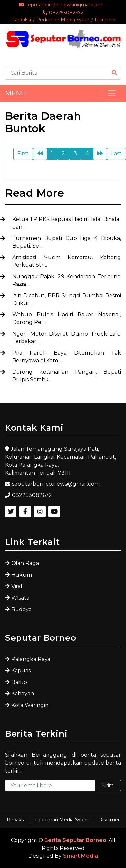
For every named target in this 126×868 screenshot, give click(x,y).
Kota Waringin (30, 705)
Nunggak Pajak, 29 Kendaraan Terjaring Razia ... (67, 280)
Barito (19, 682)
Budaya (21, 609)
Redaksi (22, 20)
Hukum (22, 575)
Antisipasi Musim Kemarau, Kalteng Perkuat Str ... (67, 261)
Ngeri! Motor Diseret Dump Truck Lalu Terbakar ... (67, 338)
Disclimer (105, 20)
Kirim (108, 785)
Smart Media (80, 856)
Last (116, 154)
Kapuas (21, 671)
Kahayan (23, 694)
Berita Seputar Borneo (75, 840)
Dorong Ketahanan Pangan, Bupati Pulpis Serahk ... (67, 376)
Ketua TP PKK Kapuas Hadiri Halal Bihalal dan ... (67, 223)
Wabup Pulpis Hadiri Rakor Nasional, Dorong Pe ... (67, 318)
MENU (16, 93)
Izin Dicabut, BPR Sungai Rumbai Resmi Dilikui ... (67, 299)
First (23, 154)
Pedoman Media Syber (63, 20)
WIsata (20, 598)
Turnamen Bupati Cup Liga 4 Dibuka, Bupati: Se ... (67, 242)
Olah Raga (25, 563)
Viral (17, 586)
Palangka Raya (31, 659)
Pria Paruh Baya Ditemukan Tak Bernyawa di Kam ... (67, 357)
